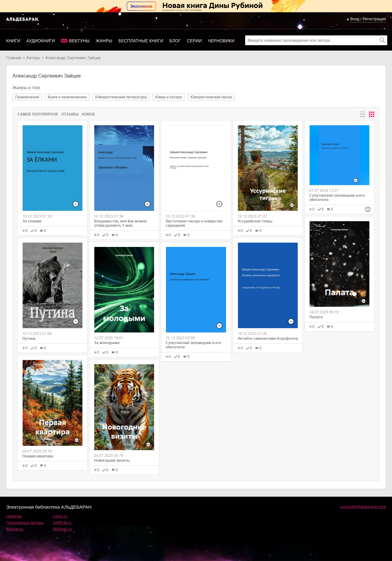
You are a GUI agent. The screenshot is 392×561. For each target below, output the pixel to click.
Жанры (104, 41)
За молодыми (107, 343)
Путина (29, 339)
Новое (89, 114)
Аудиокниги (41, 41)
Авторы (33, 58)
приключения (27, 97)
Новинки (14, 516)
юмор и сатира (169, 97)
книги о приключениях (67, 97)
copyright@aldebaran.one (363, 507)
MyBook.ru (62, 529)
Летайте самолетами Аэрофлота (268, 339)
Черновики (221, 41)
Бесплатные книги (141, 41)
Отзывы (70, 114)
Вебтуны (79, 41)
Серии (194, 41)
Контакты (15, 529)
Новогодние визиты (112, 461)
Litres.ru (60, 516)
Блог (175, 41)
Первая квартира (38, 456)
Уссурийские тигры (255, 221)
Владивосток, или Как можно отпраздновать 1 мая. (120, 223)
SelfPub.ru (62, 523)
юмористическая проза (211, 97)
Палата (316, 317)
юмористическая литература (121, 97)
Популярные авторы (25, 523)
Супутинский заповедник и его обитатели (193, 345)
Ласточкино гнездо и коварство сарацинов (194, 223)
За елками (32, 221)
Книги (13, 41)
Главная (14, 58)
